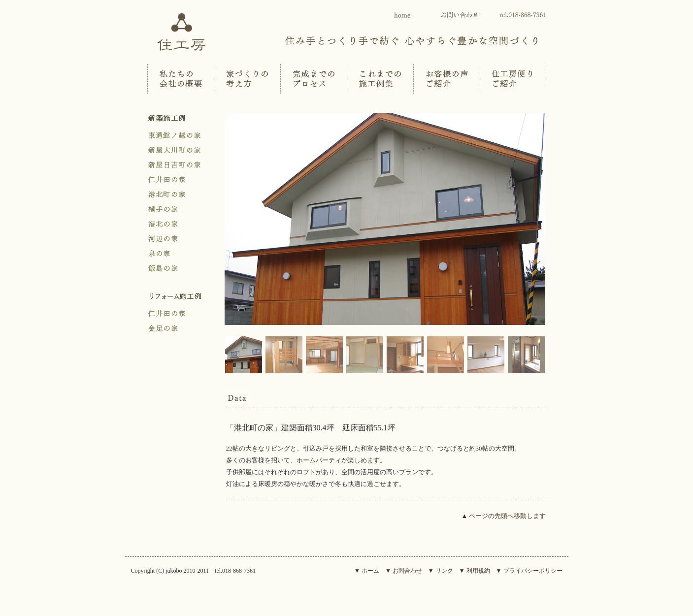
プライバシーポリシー (533, 571)
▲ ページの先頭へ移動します (503, 516)
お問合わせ (407, 571)
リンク (444, 571)
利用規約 (478, 571)
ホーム (370, 571)
